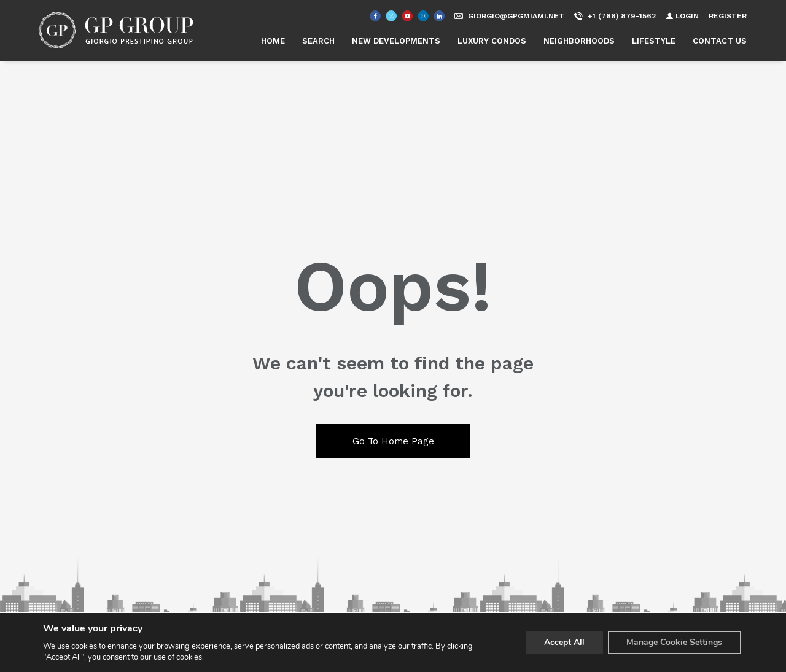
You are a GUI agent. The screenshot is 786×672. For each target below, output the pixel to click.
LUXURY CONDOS (492, 41)
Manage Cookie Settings (674, 642)
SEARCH (318, 41)
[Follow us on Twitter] (391, 16)
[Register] (728, 16)
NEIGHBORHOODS (579, 41)
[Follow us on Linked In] (439, 16)
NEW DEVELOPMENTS (396, 41)
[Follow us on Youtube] (407, 16)
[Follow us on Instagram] (423, 16)
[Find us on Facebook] (375, 16)
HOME (273, 41)
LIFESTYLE (654, 41)
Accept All (564, 642)
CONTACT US (720, 41)
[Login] (682, 16)
